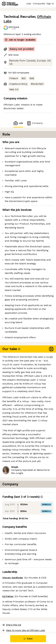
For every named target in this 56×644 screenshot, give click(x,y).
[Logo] (10, 4)
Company (35, 123)
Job (18, 123)
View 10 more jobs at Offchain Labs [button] (24, 630)
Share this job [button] (12, 625)
